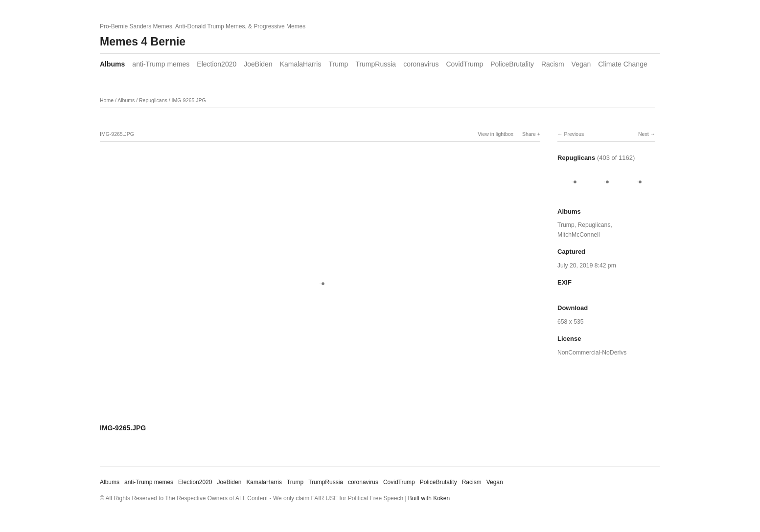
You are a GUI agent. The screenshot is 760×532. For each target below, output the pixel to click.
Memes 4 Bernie (143, 42)
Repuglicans (153, 100)
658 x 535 (570, 322)
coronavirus (421, 64)
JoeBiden (258, 64)
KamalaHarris (301, 64)
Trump (338, 64)
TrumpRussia (376, 64)
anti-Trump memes (161, 64)
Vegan (581, 64)
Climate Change (622, 64)
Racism (553, 64)
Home (107, 100)
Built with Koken (429, 498)
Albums (112, 64)
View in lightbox (495, 134)
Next (644, 134)
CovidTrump (465, 64)
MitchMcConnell (579, 235)
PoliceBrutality (512, 64)
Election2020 (217, 64)
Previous (574, 134)
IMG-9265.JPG (189, 100)
